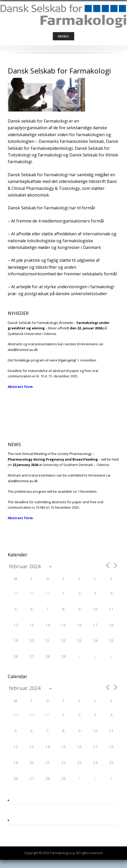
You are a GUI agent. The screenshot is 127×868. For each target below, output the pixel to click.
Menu (63, 36)
